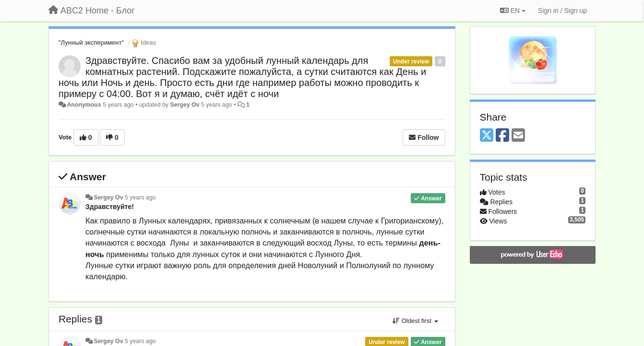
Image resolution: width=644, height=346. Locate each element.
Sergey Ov (185, 105)
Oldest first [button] (415, 321)
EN (513, 11)
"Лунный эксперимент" (91, 43)
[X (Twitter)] (487, 136)
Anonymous (84, 105)
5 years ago (140, 198)
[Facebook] (502, 136)
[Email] (518, 136)
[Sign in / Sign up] (562, 11)
